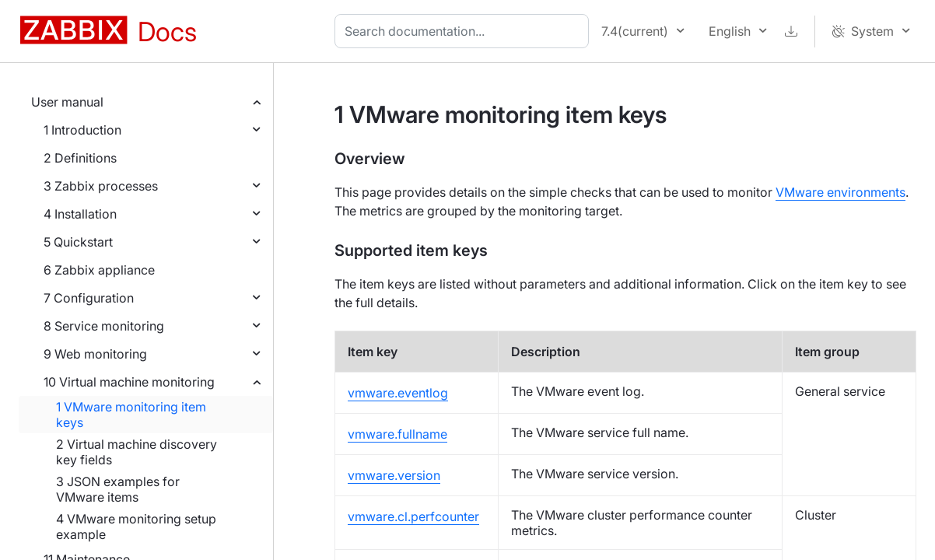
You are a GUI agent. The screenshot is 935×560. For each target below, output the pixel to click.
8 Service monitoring (104, 326)
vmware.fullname (397, 434)
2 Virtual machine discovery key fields (137, 452)
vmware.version (394, 475)
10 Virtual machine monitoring (129, 382)
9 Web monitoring (95, 354)
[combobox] (465, 31)
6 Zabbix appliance (99, 270)
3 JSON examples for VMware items (118, 489)
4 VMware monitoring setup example (136, 527)
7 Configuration (89, 298)
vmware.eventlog (398, 393)
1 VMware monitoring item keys (131, 415)
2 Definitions (80, 158)
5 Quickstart (78, 242)
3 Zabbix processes (101, 186)
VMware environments (840, 192)
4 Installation (80, 214)
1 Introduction (82, 130)
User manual (67, 102)
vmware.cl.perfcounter (413, 516)
